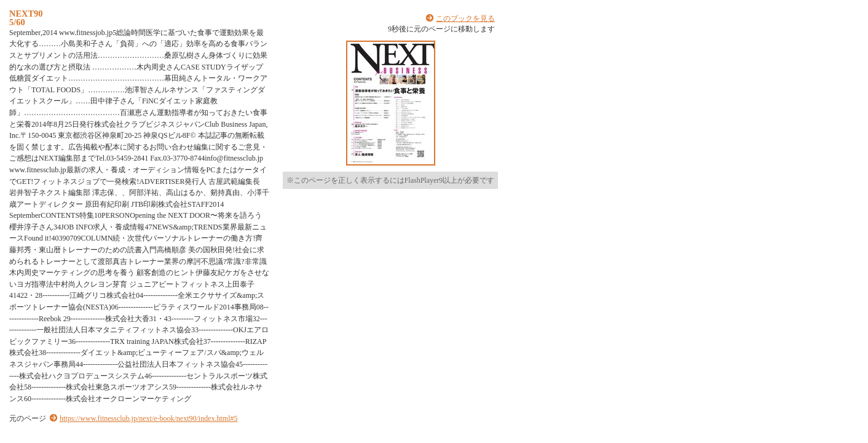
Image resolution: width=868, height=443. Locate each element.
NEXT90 (26, 14)
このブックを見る (465, 18)
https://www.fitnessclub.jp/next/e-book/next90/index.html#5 (149, 418)
